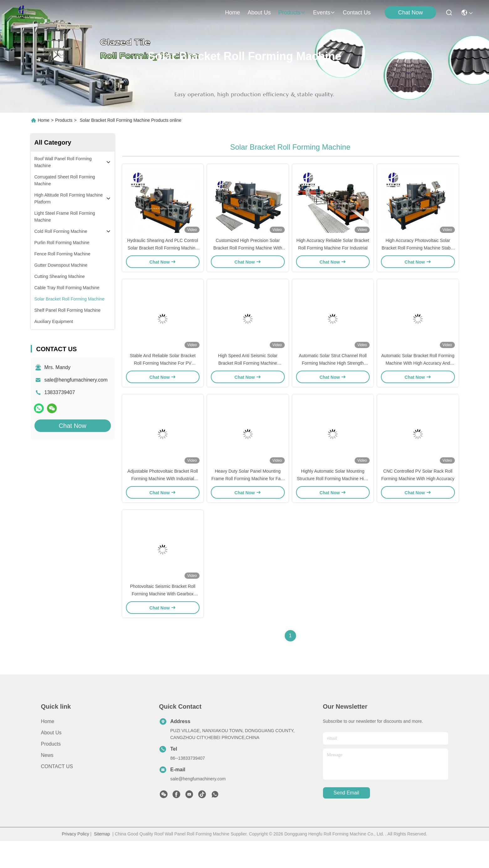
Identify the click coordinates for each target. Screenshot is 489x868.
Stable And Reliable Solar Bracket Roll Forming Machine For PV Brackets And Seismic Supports (163, 377)
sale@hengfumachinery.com (76, 380)
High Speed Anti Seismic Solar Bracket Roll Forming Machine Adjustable (248, 377)
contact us (357, 13)
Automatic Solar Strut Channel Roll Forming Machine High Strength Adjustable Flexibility (333, 377)
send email (346, 820)
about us (259, 13)
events (324, 13)
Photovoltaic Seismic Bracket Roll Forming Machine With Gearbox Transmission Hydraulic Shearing (163, 621)
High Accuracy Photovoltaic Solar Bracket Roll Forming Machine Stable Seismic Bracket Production (418, 255)
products (292, 13)
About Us (51, 760)
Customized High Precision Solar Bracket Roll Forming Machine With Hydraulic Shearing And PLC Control (248, 255)
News (47, 782)
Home (232, 13)
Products (64, 120)
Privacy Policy (75, 861)
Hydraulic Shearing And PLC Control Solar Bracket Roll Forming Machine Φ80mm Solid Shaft (163, 255)
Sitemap (102, 861)
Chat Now (411, 13)
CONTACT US (57, 794)
